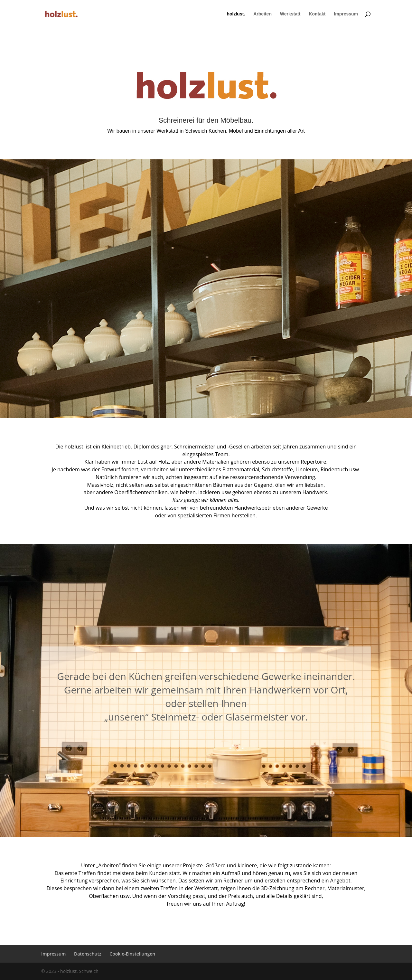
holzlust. (236, 14)
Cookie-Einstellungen (132, 954)
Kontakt (317, 14)
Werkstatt (290, 14)
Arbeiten (262, 14)
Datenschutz (88, 954)
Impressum (346, 14)
